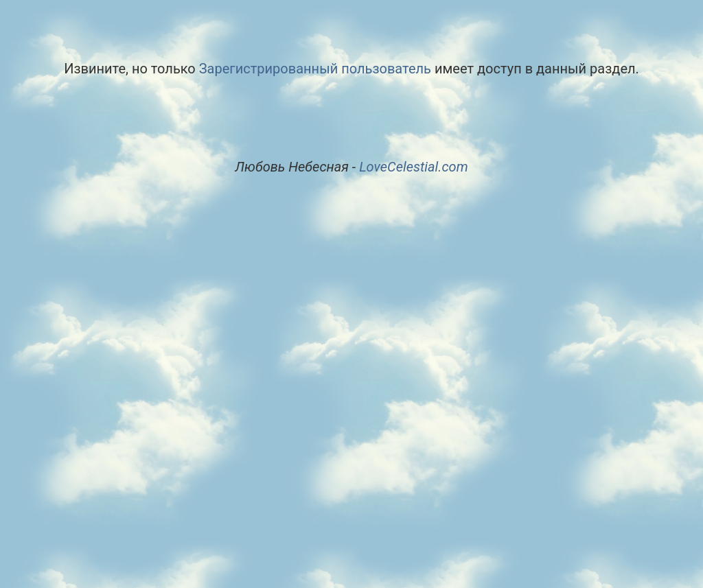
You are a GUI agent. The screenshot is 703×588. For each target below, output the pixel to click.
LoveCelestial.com (414, 167)
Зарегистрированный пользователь (315, 69)
